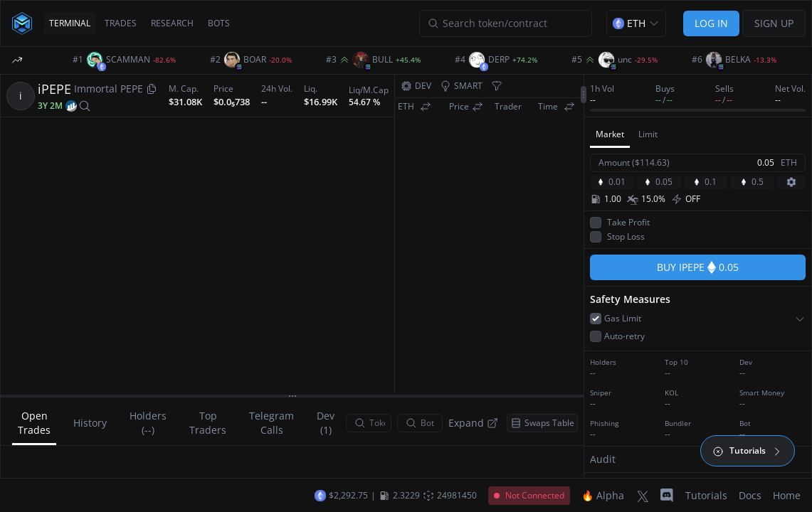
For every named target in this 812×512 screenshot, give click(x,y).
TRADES (121, 23)
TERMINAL (70, 23)
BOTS (219, 23)
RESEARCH (172, 23)
